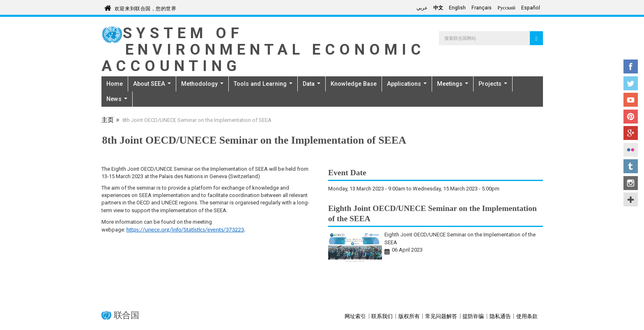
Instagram (631, 183)
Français (482, 8)
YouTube (631, 100)
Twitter (631, 83)
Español (531, 8)
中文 (438, 8)
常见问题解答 (441, 316)
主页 (108, 121)
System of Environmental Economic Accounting (263, 49)
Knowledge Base (354, 84)
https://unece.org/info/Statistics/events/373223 (185, 229)
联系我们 (382, 316)
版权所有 (409, 316)
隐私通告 (500, 316)
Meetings (453, 84)
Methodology (202, 84)
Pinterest (631, 117)
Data (312, 84)
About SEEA (152, 84)
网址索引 (355, 316)
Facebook (631, 66)
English (457, 8)
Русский (506, 8)
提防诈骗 (473, 316)
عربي (422, 8)
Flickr (631, 150)
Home (115, 84)
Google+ (631, 133)
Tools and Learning (263, 84)
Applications (407, 84)
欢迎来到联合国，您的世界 (146, 7)
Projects (493, 84)
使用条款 (527, 316)
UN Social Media (631, 199)
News (117, 99)
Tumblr (631, 166)
